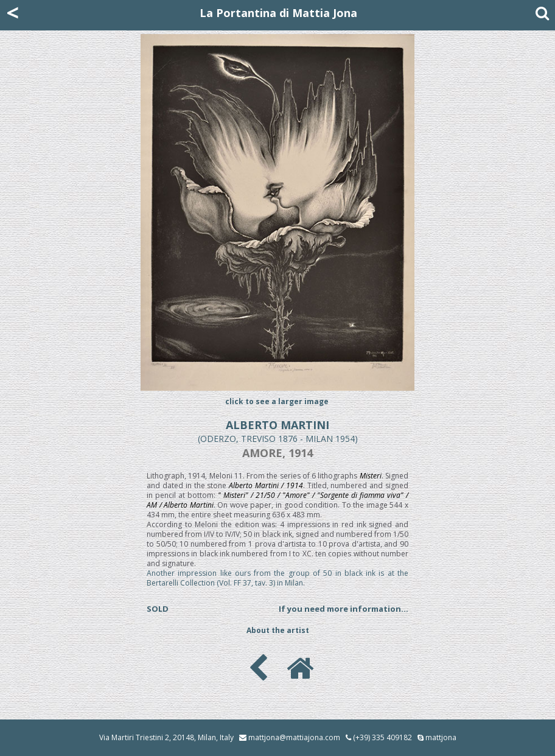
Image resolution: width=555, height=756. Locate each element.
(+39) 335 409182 (379, 737)
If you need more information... (344, 609)
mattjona (441, 737)
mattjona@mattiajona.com (294, 737)
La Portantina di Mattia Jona (278, 13)
